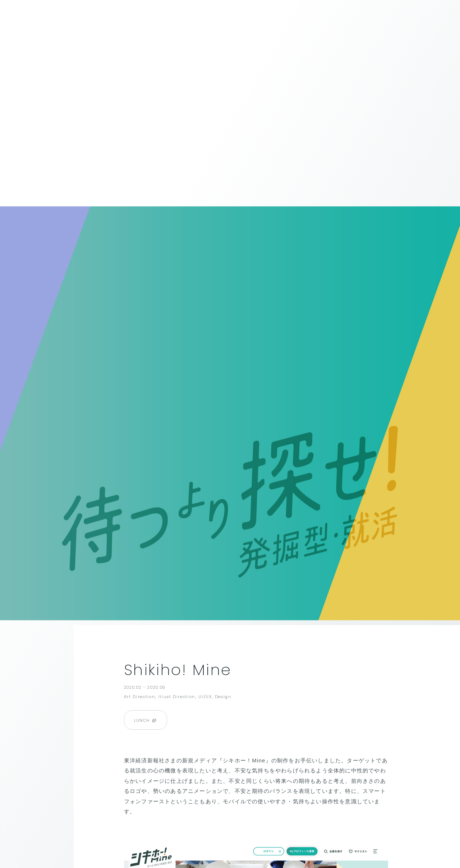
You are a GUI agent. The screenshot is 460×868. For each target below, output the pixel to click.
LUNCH (146, 720)
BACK (28, 16)
